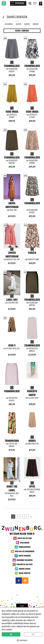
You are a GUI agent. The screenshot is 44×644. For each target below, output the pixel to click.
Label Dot (12, 300)
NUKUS (32, 441)
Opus (32, 486)
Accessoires (9, 24)
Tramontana (12, 441)
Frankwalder (12, 66)
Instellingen (22, 640)
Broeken (36, 24)
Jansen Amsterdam (12, 254)
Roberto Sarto (32, 393)
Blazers (19, 24)
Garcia (32, 253)
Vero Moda (12, 112)
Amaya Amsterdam (12, 205)
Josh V (12, 345)
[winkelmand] (41, 3)
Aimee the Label (12, 488)
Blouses (27, 24)
